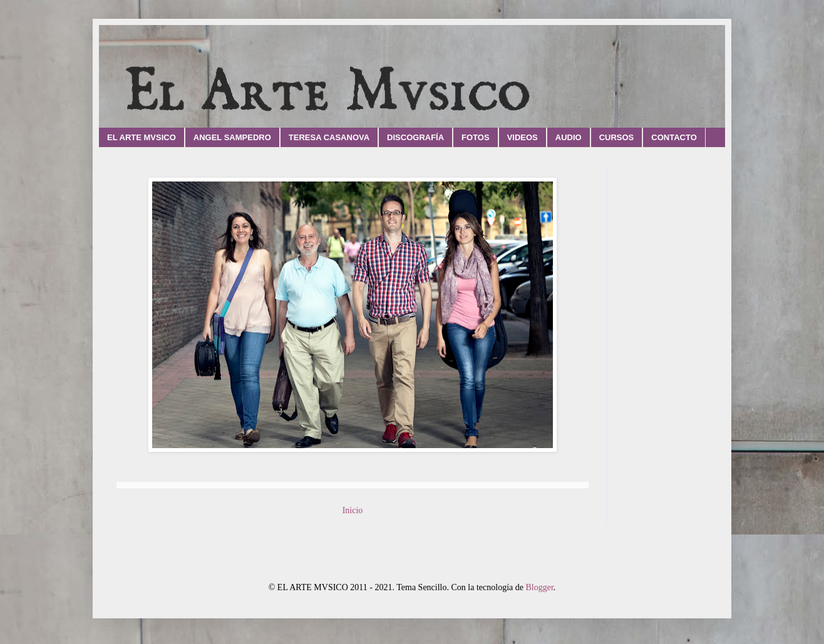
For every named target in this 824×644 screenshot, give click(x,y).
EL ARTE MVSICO (142, 137)
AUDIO (569, 137)
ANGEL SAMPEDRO (232, 137)
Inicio (353, 510)
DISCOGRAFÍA (415, 137)
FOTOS (476, 137)
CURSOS (617, 137)
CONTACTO (674, 137)
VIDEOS (523, 137)
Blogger (539, 587)
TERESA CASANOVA (329, 137)
